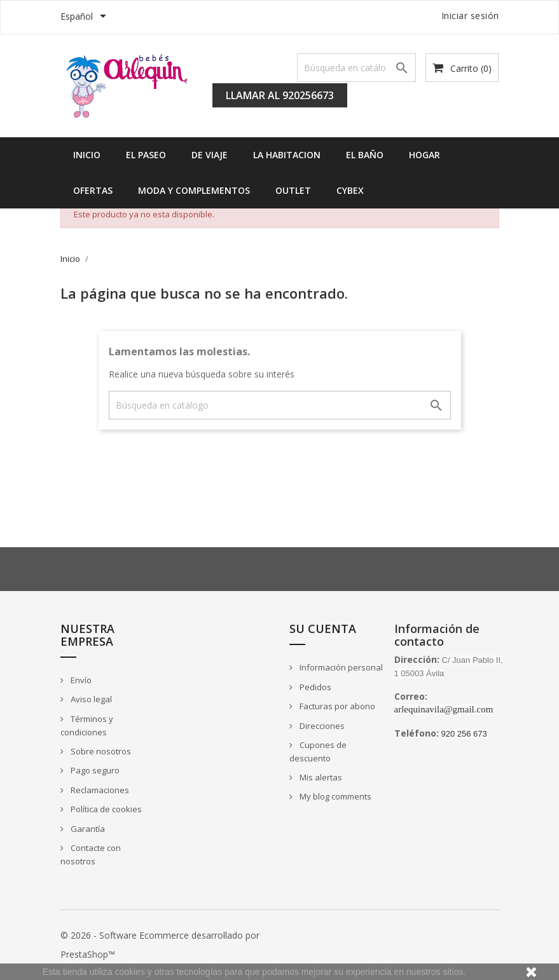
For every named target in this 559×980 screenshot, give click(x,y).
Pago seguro (94, 770)
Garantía (87, 829)
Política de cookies (105, 809)
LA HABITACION (287, 155)
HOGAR (424, 155)
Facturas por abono (336, 706)
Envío (80, 680)
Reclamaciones (99, 790)
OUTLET (293, 190)
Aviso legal (90, 699)
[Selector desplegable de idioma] (86, 17)
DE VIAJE (210, 155)
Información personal (340, 667)
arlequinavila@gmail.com (444, 709)
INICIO (87, 155)
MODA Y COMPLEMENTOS (194, 190)
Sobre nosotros (100, 751)
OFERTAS (93, 190)
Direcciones (321, 726)
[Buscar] (357, 68)
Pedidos (314, 687)
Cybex (350, 190)
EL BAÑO (365, 155)
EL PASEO (146, 155)
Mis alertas (320, 777)
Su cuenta (323, 629)
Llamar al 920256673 (280, 95)
